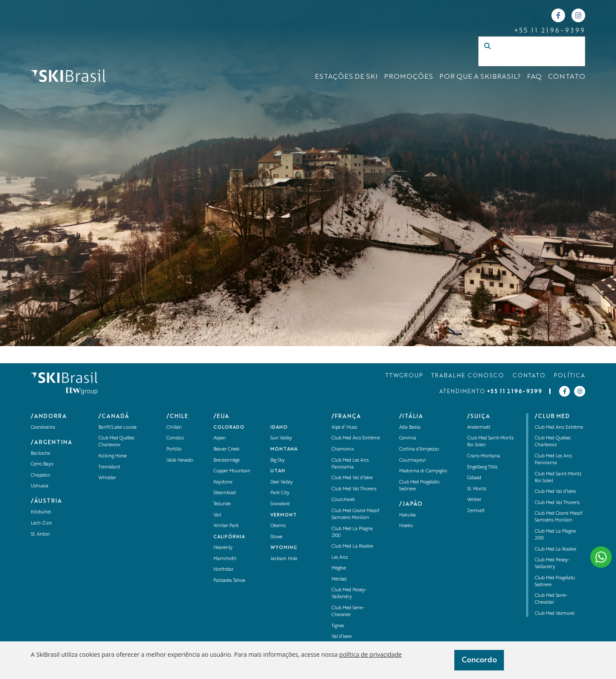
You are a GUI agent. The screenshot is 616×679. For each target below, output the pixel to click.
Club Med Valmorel (555, 614)
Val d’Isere (342, 637)
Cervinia (408, 438)
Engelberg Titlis (482, 467)
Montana (284, 449)
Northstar (224, 570)
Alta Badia (410, 428)
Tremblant (109, 467)
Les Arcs (340, 558)
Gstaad (474, 478)
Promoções (409, 77)
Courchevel (343, 500)
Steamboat (225, 493)
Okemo (278, 526)
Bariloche (40, 454)
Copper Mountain (232, 471)
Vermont (284, 515)
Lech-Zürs (41, 523)
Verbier (474, 500)
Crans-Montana (484, 456)
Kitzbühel (41, 512)
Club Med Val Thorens (354, 489)
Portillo (174, 449)
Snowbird (280, 504)
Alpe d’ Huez (344, 428)
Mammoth (225, 559)
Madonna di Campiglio (423, 471)
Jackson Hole (284, 559)
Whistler (107, 478)
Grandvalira (43, 428)
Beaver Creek (227, 449)
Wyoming (284, 548)
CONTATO (567, 77)
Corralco (175, 438)
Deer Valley (282, 482)
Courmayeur (413, 461)
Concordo (479, 660)
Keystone (223, 482)
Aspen (220, 438)
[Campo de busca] (523, 60)
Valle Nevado (180, 461)
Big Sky (278, 461)
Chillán (174, 428)
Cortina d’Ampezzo (419, 449)
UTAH (278, 471)
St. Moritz (477, 489)
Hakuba (407, 515)
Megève (339, 568)
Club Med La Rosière (352, 547)
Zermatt (476, 511)
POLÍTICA (570, 376)
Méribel (339, 580)
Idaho (279, 428)
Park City (280, 493)
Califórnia (229, 537)
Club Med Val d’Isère (352, 478)
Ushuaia (40, 486)
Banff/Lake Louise (117, 428)
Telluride (222, 504)
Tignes (338, 626)
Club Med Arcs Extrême (356, 438)
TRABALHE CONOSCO (468, 376)
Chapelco (40, 476)
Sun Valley (281, 438)
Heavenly (223, 548)
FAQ (534, 77)
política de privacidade (370, 654)
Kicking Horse (113, 456)
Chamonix (343, 449)
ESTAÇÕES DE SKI (346, 77)
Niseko (406, 526)
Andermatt (479, 428)
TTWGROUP (404, 376)
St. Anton (40, 535)
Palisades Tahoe (229, 581)
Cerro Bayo (42, 464)
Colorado (229, 428)
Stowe (276, 537)
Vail (217, 515)
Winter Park (226, 526)
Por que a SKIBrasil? (480, 77)
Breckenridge (227, 461)
